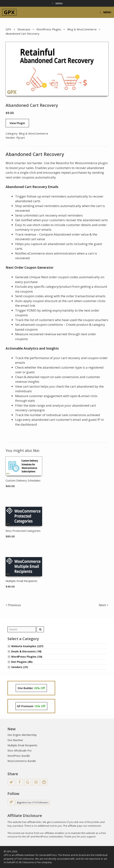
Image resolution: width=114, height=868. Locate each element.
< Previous (13, 605)
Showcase (24, 29)
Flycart (21, 138)
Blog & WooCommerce (82, 29)
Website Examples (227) (27, 646)
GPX (8, 29)
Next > (104, 605)
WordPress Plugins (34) (27, 657)
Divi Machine (15, 740)
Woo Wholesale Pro (20, 751)
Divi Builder (31, 688)
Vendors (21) (20, 667)
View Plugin (17, 123)
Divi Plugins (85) (22, 662)
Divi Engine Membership (22, 735)
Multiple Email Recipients (22, 745)
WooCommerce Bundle (22, 761)
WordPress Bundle (19, 756)
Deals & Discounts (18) (26, 651)
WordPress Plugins (49, 29)
